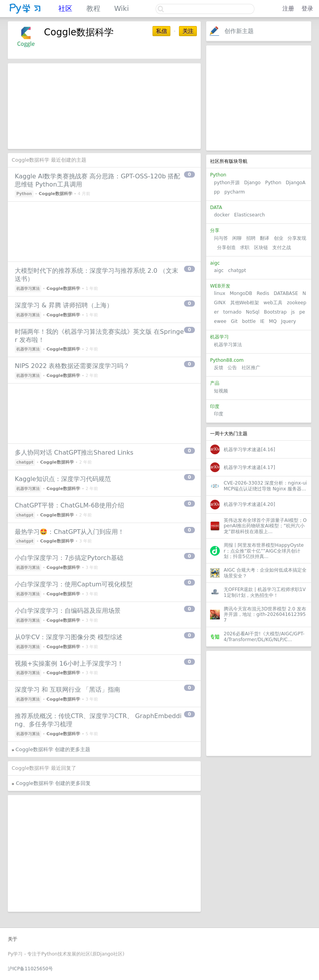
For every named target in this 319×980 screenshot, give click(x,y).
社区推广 (251, 368)
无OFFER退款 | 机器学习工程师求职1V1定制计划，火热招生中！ (265, 592)
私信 (161, 31)
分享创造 (226, 248)
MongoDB (242, 293)
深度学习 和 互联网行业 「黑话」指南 (67, 690)
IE (262, 321)
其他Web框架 (245, 303)
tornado (232, 312)
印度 (219, 414)
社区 (65, 8)
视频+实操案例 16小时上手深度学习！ (69, 664)
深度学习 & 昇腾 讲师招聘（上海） (64, 305)
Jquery (289, 321)
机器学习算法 (228, 345)
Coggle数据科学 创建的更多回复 (53, 783)
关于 (12, 939)
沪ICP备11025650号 (30, 969)
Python (273, 183)
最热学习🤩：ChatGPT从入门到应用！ (69, 532)
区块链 (261, 248)
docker (222, 215)
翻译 (265, 238)
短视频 (221, 391)
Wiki (121, 8)
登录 (307, 9)
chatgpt (237, 270)
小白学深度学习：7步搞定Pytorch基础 (69, 558)
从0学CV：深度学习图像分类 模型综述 (69, 637)
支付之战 (282, 248)
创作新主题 (239, 31)
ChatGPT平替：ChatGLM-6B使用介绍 (69, 505)
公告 (232, 368)
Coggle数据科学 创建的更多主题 (53, 749)
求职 (245, 248)
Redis (263, 293)
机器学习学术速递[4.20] (249, 504)
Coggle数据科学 (55, 194)
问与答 (221, 238)
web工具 (273, 303)
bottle (249, 321)
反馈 (219, 368)
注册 (288, 9)
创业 (279, 238)
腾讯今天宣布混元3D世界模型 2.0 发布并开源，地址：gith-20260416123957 (265, 615)
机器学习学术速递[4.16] (249, 450)
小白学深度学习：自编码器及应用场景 (68, 611)
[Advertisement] (259, 98)
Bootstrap (275, 312)
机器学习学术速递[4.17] (249, 467)
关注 (188, 31)
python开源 (227, 183)
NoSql (253, 312)
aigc (219, 270)
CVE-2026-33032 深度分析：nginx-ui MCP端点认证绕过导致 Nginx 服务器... (265, 486)
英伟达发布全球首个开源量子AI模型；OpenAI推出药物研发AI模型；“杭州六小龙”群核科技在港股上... (265, 526)
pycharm (235, 192)
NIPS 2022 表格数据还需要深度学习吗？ (72, 366)
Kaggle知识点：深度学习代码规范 (63, 479)
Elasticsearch (250, 215)
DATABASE (286, 293)
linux (220, 293)
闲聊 (237, 238)
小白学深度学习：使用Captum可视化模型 (74, 584)
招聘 (251, 238)
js (293, 312)
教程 (93, 8)
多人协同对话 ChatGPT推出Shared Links (74, 453)
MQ (273, 321)
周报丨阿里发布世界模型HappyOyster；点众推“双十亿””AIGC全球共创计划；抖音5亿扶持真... (264, 551)
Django (252, 183)
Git (234, 321)
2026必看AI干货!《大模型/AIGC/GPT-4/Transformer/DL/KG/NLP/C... (264, 636)
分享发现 (297, 238)
